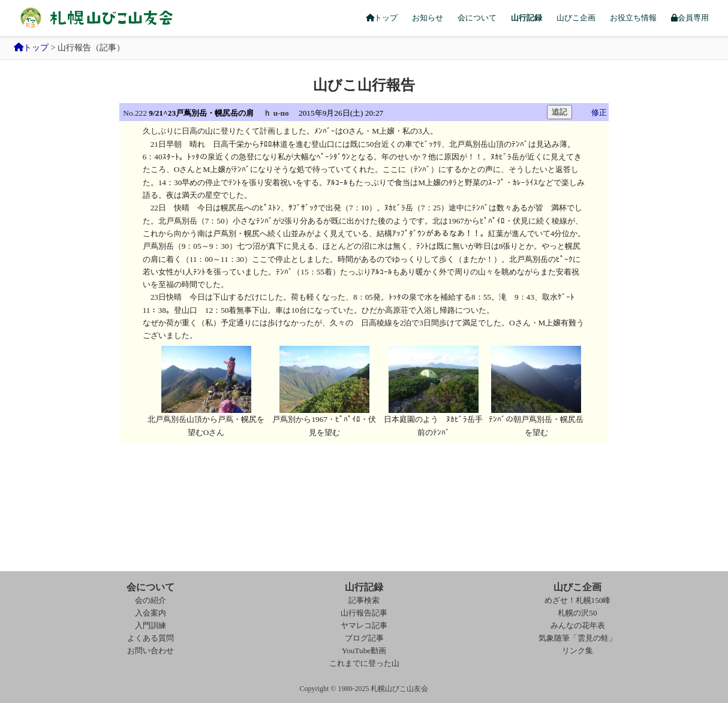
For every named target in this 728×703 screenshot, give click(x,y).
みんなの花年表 (578, 625)
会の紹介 (151, 600)
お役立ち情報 (633, 18)
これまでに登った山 (364, 663)
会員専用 (690, 18)
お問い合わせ (151, 651)
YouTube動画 (364, 651)
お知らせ (428, 18)
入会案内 (151, 613)
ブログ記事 (364, 638)
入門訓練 (151, 625)
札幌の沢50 (577, 613)
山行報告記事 (364, 613)
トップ (382, 18)
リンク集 (577, 651)
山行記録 (527, 18)
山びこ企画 (576, 18)
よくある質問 (151, 638)
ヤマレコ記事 (364, 625)
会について (477, 18)
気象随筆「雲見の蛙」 (577, 638)
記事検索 (364, 600)
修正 (599, 112)
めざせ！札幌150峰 (578, 600)
